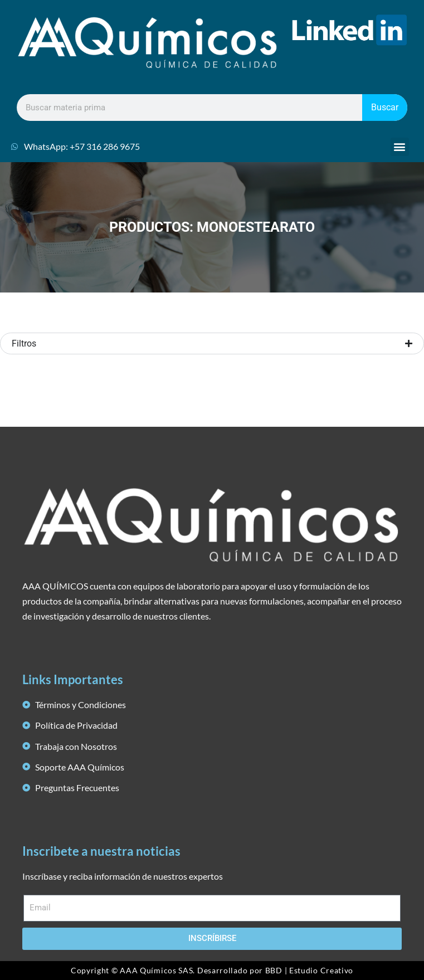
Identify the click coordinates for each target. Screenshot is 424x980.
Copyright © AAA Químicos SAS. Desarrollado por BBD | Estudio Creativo (212, 970)
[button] (400, 147)
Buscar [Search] (385, 107)
